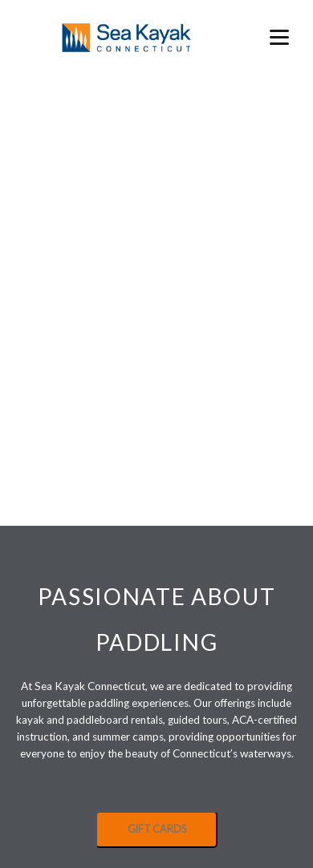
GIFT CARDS (157, 829)
